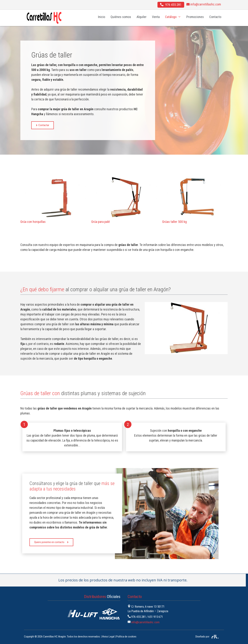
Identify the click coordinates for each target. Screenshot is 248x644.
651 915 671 (156, 617)
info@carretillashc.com (145, 622)
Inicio (102, 17)
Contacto (215, 17)
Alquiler (142, 17)
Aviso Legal (108, 637)
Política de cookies (126, 637)
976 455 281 (139, 617)
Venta (156, 17)
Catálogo (174, 17)
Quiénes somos (121, 17)
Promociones (195, 17)
